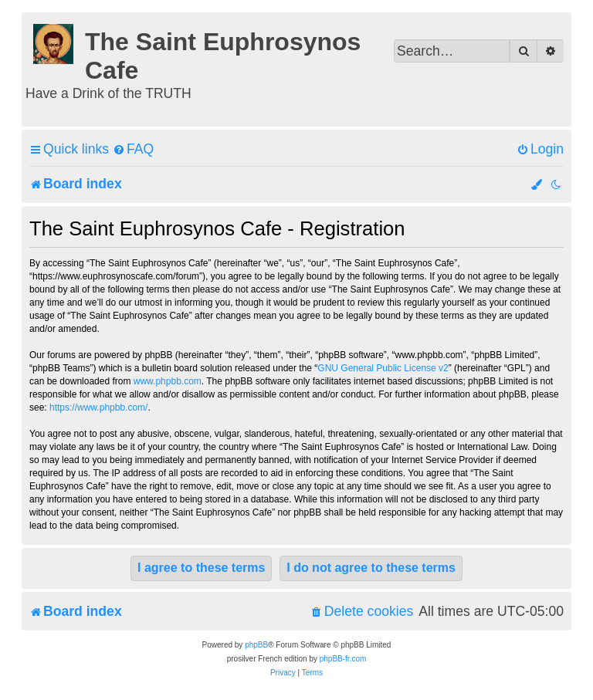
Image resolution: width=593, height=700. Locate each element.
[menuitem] (133, 149)
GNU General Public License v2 (383, 368)
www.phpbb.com (168, 381)
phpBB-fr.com (343, 659)
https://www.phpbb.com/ (98, 407)
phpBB (256, 645)
